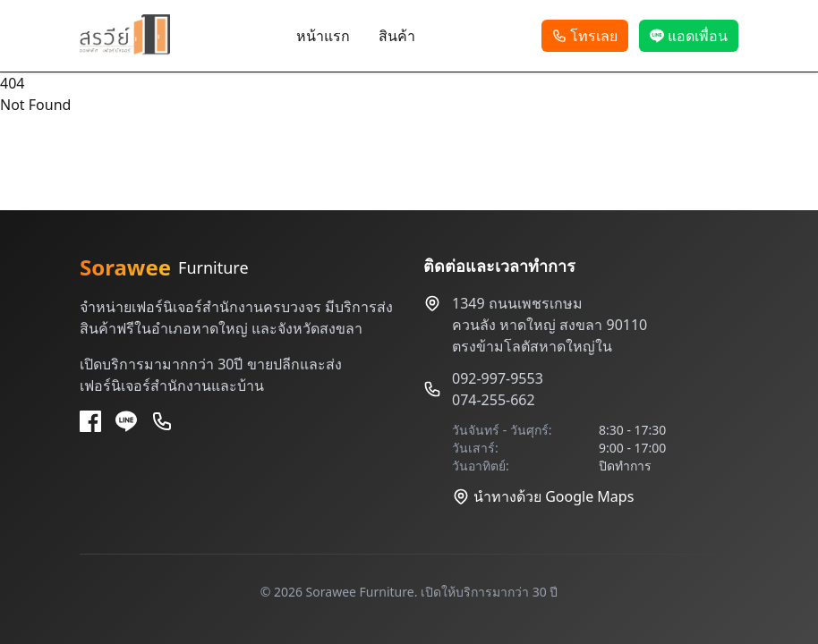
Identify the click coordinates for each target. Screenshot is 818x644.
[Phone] (162, 421)
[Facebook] (90, 421)
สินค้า (397, 36)
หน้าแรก (323, 36)
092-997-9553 (498, 378)
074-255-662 (494, 400)
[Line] (126, 421)
